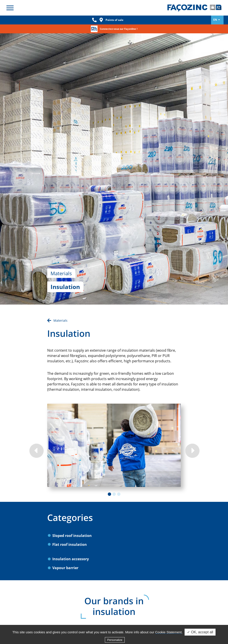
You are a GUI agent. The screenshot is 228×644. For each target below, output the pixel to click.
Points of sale (114, 20)
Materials (60, 284)
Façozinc (194, 8)
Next (192, 414)
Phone (94, 20)
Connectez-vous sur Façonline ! (119, 29)
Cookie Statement (168, 639)
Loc (101, 20)
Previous (36, 414)
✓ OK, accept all (200, 639)
